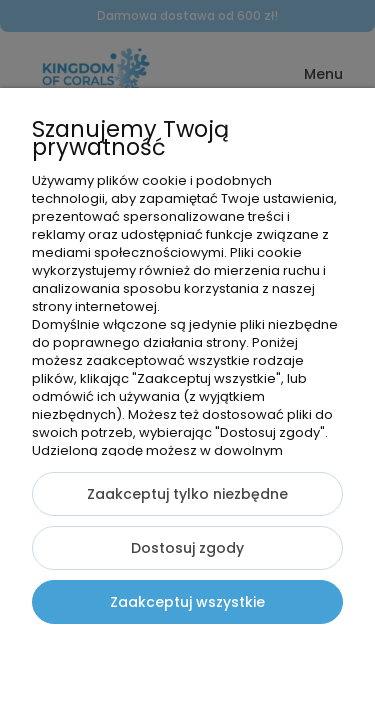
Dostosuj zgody (187, 548)
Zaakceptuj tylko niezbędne (187, 494)
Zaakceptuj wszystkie (187, 602)
